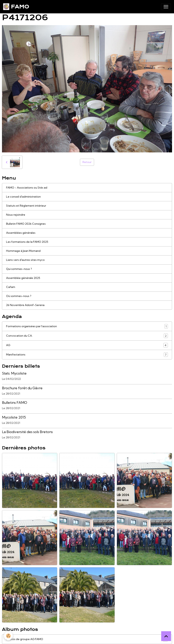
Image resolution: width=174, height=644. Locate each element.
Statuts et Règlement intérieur (26, 206)
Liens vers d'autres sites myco (25, 260)
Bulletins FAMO (15, 403)
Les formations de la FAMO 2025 (27, 242)
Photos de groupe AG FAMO (87, 639)
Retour (87, 162)
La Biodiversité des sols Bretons (27, 432)
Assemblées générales (21, 233)
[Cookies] (8, 636)
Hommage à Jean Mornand (23, 251)
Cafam (11, 287)
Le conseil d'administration (23, 197)
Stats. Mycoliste (14, 373)
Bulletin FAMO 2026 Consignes (26, 224)
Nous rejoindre (16, 215)
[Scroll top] (166, 636)
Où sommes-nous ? (19, 296)
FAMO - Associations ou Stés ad (27, 188)
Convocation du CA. (87, 336)
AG (87, 345)
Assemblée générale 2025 (23, 278)
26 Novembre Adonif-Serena (25, 305)
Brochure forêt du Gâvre (22, 388)
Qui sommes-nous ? (19, 269)
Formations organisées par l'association (87, 326)
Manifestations (87, 355)
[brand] (16, 7)
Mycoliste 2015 (14, 417)
